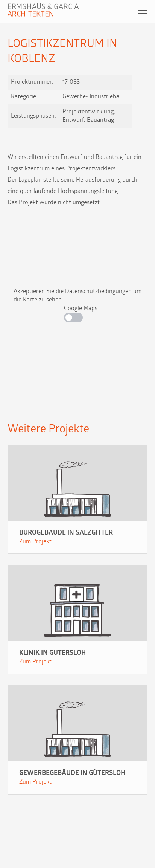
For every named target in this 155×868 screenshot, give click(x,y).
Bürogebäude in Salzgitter (66, 533)
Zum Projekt (35, 542)
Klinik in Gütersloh (52, 653)
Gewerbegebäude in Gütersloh (72, 773)
